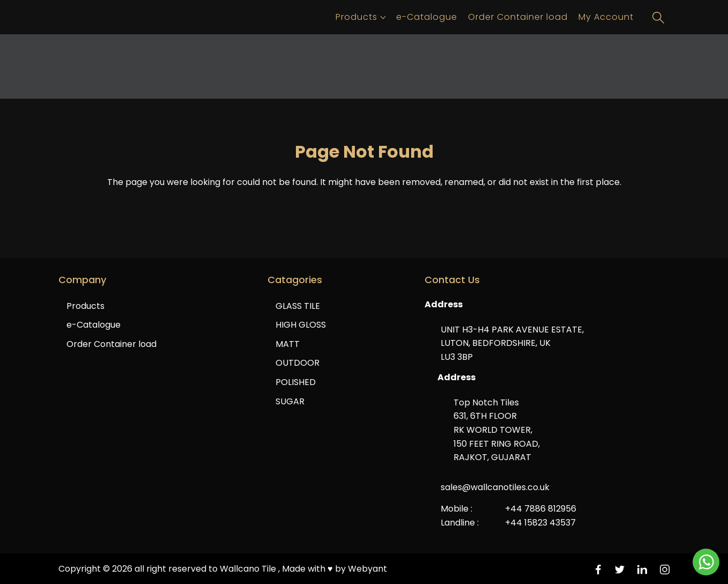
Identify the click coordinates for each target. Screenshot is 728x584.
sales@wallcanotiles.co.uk (495, 487)
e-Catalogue (427, 17)
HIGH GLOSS (301, 325)
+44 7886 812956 (541, 509)
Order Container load (518, 17)
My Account (606, 17)
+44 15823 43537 (540, 523)
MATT (288, 344)
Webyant (367, 569)
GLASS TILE (298, 306)
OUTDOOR (298, 363)
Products (356, 17)
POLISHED (296, 382)
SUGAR (290, 401)
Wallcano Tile (249, 569)
